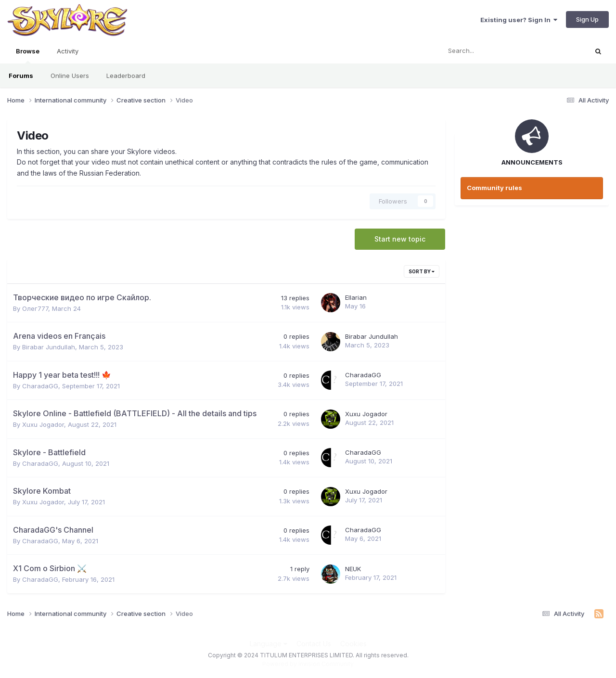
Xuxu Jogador (43, 424)
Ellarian (356, 297)
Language (269, 644)
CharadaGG (40, 386)
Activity (68, 51)
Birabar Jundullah (49, 347)
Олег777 (35, 308)
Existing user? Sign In (519, 20)
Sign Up (587, 19)
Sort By (422, 271)
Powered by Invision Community (308, 664)
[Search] (489, 51)
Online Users (70, 76)
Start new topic (400, 239)
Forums (21, 76)
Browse (28, 55)
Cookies (353, 644)
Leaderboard (126, 76)
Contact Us (314, 644)
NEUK (353, 569)
